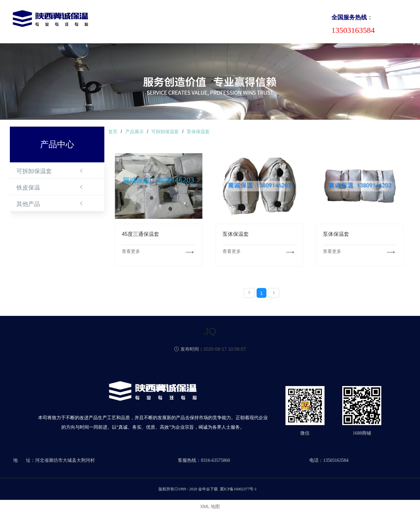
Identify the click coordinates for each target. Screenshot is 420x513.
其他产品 (28, 204)
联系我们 (296, 21)
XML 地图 (210, 506)
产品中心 (173, 21)
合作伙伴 (265, 21)
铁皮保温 (28, 188)
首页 (116, 21)
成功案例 (234, 21)
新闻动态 (203, 21)
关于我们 (142, 21)
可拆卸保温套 (34, 171)
